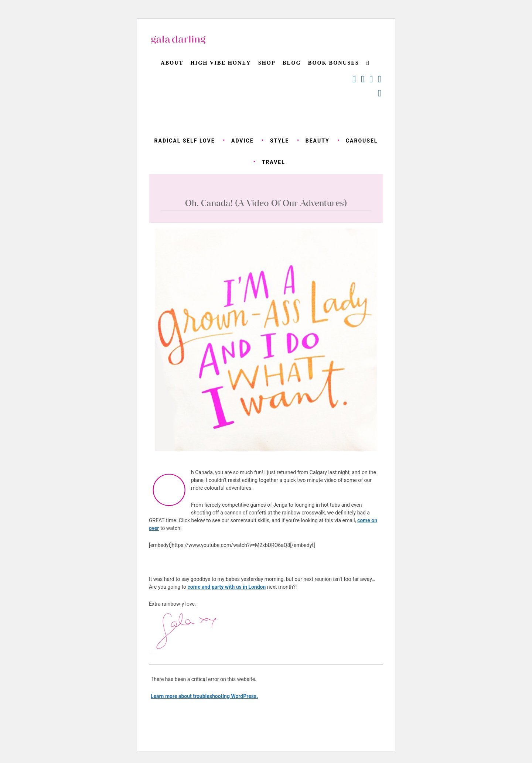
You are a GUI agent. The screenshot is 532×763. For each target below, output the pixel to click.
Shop (267, 63)
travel (274, 162)
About (172, 63)
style (280, 141)
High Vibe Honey (221, 63)
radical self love (185, 141)
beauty (318, 141)
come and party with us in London (227, 587)
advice (243, 141)
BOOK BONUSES (334, 63)
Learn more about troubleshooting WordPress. (204, 696)
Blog (292, 63)
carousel (362, 141)
